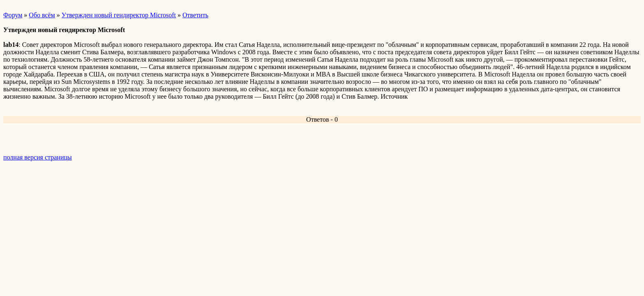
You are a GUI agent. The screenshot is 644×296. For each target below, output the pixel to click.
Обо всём (42, 15)
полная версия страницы (38, 157)
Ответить (195, 15)
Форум (13, 15)
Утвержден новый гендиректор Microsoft (119, 15)
